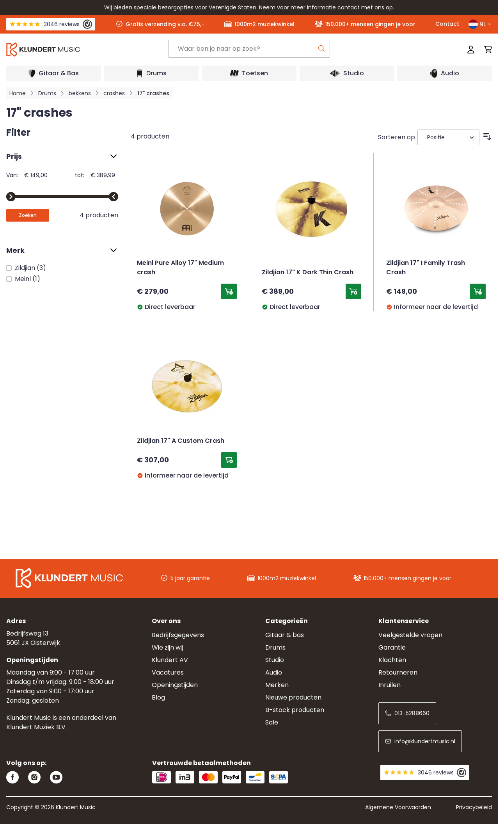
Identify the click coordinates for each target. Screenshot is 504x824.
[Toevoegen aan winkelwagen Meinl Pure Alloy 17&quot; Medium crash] (229, 291)
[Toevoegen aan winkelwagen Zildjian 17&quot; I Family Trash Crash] (478, 291)
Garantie (392, 647)
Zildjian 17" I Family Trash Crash (426, 268)
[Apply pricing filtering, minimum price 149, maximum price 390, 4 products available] (28, 215)
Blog (158, 697)
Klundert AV (170, 660)
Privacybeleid (474, 807)
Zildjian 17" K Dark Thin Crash (308, 273)
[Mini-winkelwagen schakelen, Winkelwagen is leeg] (486, 50)
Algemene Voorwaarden (398, 807)
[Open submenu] (54, 73)
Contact (447, 24)
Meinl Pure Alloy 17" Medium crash (180, 268)
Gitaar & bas (285, 635)
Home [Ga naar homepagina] (18, 93)
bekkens (80, 93)
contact (349, 7)
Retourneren (398, 672)
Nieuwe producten (293, 697)
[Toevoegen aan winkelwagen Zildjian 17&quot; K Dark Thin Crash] (353, 291)
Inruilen (390, 685)
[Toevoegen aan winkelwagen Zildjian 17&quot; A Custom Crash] (229, 460)
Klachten (392, 660)
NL (480, 24)
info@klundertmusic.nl (420, 741)
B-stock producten (295, 710)
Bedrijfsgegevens (178, 635)
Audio (274, 672)
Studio (275, 660)
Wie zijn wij (167, 647)
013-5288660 (407, 713)
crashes (114, 93)
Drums (47, 93)
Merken (277, 685)
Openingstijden (175, 685)
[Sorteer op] (448, 137)
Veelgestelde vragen (410, 635)
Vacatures (168, 672)
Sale (272, 722)
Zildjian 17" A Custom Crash (181, 441)
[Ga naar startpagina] (87, 50)
